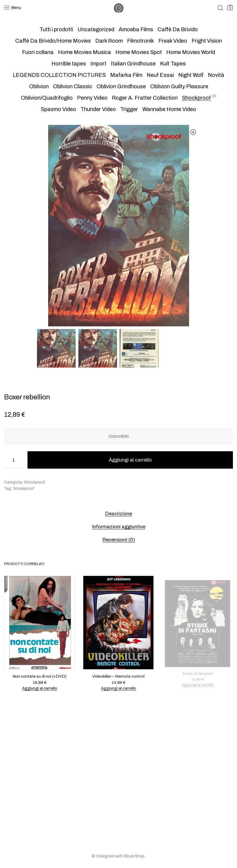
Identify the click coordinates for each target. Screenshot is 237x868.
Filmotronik (141, 41)
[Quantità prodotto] (14, 460)
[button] (193, 132)
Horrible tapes (69, 64)
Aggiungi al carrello (130, 460)
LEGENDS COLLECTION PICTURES (59, 75)
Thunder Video (98, 109)
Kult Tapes (173, 64)
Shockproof (196, 98)
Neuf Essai (160, 75)
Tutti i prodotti (56, 29)
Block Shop (134, 856)
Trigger (129, 109)
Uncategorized (96, 29)
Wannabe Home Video (169, 109)
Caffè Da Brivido (178, 29)
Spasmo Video (59, 109)
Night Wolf (191, 75)
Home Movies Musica (84, 52)
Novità (216, 75)
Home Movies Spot (139, 52)
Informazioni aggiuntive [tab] (119, 527)
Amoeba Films (136, 29)
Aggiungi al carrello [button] (39, 688)
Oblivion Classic (73, 86)
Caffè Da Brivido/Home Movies (53, 41)
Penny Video (92, 98)
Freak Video (173, 41)
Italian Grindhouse (133, 64)
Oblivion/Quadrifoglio (47, 98)
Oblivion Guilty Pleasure (179, 86)
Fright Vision (207, 41)
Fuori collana (38, 52)
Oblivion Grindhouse (121, 86)
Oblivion (39, 86)
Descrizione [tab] (118, 514)
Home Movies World (191, 52)
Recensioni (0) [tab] (119, 540)
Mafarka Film (126, 75)
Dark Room (109, 41)
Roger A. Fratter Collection (145, 98)
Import (98, 64)
